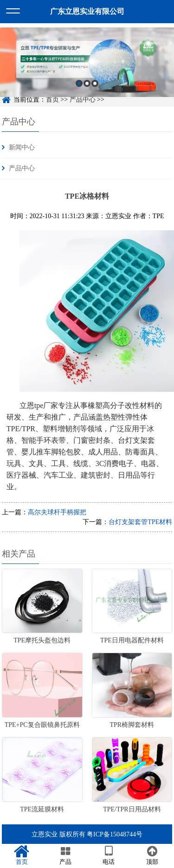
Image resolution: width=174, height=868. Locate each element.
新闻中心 (22, 147)
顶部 (152, 855)
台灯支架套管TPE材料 (140, 522)
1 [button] (79, 87)
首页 (22, 855)
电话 (109, 855)
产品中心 (22, 168)
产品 (65, 855)
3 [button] (95, 87)
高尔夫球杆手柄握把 (57, 512)
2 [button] (87, 87)
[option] (87, 66)
